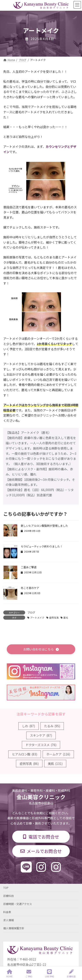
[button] (41, 649)
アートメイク (37, 618)
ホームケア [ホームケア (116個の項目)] (58, 754)
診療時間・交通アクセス (18, 904)
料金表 (7, 912)
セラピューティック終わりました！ (42, 546)
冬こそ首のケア (30, 588)
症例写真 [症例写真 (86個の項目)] (29, 764)
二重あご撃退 (29, 567)
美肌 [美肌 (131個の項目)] (55, 764)
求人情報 (9, 920)
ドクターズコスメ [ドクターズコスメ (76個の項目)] (41, 745)
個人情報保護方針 (14, 928)
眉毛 (66, 618)
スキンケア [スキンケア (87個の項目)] (41, 735)
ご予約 (29, 974)
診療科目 (9, 896)
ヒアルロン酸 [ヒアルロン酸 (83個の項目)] (25, 754)
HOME (10, 974)
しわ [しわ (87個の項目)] (29, 726)
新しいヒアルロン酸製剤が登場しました (44, 526)
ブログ (31, 612)
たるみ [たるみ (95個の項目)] (52, 726)
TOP (6, 888)
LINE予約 (50, 974)
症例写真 (54, 618)
